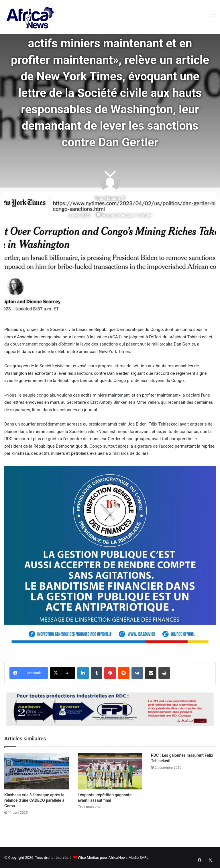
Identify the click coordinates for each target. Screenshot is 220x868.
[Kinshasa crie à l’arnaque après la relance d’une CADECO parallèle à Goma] (37, 771)
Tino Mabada (107, 198)
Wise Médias (88, 858)
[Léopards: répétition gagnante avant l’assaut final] (110, 771)
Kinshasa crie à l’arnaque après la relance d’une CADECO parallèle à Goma (34, 800)
